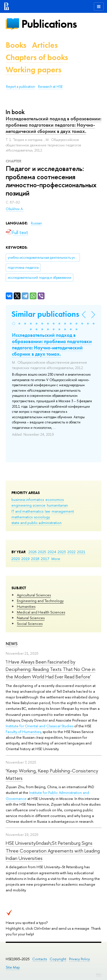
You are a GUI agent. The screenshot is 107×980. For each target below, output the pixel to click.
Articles (45, 45)
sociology (42, 517)
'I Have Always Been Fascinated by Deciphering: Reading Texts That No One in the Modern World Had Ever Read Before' (51, 669)
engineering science (28, 505)
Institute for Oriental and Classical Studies (40, 726)
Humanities (26, 606)
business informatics (28, 499)
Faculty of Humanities (23, 732)
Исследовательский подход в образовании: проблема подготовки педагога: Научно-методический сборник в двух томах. (53, 125)
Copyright (58, 959)
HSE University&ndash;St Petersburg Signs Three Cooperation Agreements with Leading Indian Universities (53, 850)
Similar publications (45, 314)
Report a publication (21, 87)
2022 (71, 552)
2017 (45, 559)
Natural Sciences (31, 618)
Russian (36, 223)
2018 (35, 559)
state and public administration (37, 523)
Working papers (34, 70)
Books (16, 45)
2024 (52, 552)
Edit (99, 974)
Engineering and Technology (40, 601)
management (63, 511)
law (48, 511)
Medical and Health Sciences (41, 612)
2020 (16, 559)
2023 (62, 552)
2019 (26, 559)
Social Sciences (30, 624)
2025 (42, 552)
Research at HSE (50, 87)
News (12, 644)
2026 (33, 552)
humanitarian (57, 505)
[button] (14, 324)
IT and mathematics (27, 511)
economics (54, 499)
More (56, 559)
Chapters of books (37, 57)
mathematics (22, 517)
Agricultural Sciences (34, 595)
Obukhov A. (15, 209)
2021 (81, 552)
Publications (49, 24)
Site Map (13, 967)
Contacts (40, 959)
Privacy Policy (79, 959)
